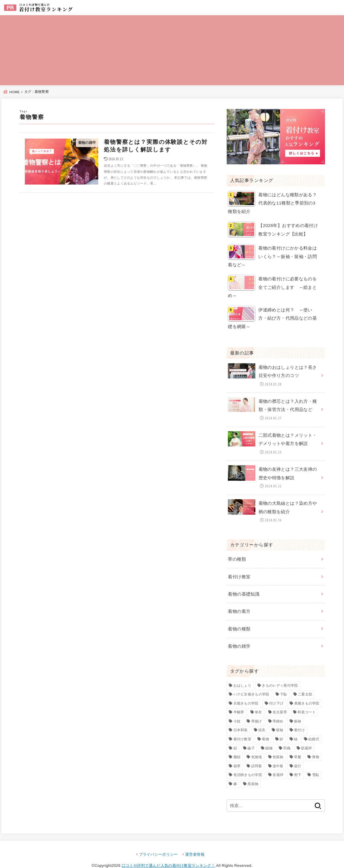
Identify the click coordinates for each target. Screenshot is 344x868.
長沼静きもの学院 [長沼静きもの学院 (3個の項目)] (248, 764)
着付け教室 (239, 568)
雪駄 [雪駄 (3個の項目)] (316, 764)
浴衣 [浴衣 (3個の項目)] (262, 719)
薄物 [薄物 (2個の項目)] (315, 746)
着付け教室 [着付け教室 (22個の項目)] (242, 728)
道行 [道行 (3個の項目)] (298, 755)
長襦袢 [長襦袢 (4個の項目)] (278, 764)
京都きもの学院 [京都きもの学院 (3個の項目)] (246, 692)
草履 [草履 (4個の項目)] (298, 746)
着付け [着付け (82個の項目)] (299, 719)
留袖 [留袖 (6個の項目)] (280, 719)
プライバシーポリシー (158, 843)
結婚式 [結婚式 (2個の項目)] (314, 728)
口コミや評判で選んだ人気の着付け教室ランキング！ (168, 854)
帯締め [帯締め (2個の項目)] (278, 710)
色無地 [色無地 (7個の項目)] (257, 746)
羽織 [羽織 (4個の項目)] (287, 737)
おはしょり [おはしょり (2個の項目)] (242, 674)
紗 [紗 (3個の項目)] (281, 728)
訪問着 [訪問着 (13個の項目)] (257, 755)
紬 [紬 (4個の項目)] (296, 728)
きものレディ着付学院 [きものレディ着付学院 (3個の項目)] (280, 674)
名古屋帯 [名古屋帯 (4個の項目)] (280, 701)
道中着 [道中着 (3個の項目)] (278, 755)
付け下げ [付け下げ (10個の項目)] (276, 692)
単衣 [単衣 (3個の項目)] (258, 701)
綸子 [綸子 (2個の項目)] (251, 737)
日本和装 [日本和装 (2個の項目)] (241, 719)
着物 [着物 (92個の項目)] (265, 728)
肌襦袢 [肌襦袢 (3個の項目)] (306, 737)
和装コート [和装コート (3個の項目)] (307, 701)
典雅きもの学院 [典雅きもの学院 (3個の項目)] (307, 692)
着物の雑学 (239, 635)
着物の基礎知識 (244, 584)
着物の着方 (239, 601)
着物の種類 (239, 618)
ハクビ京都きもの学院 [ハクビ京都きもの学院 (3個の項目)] (251, 683)
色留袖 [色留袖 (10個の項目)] (278, 746)
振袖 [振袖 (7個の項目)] (298, 710)
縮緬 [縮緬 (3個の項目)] (269, 737)
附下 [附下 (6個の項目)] (298, 764)
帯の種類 (237, 551)
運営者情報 (195, 843)
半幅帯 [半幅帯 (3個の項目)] (239, 701)
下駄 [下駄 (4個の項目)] (284, 683)
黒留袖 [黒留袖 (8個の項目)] (253, 773)
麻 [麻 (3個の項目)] (235, 773)
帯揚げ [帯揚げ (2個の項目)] (257, 710)
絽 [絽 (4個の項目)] (235, 737)
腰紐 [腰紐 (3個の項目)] (237, 746)
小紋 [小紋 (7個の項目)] (237, 710)
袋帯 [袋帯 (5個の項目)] (237, 755)
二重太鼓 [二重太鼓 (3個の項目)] (305, 683)
